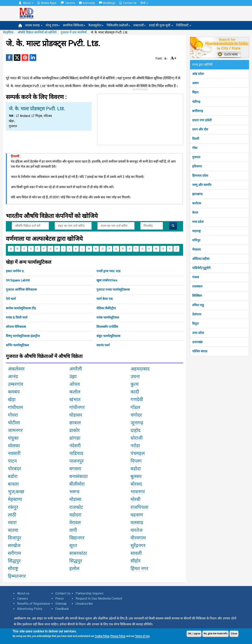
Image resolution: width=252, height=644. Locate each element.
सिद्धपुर (14, 561)
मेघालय (196, 249)
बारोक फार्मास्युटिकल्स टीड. (21, 308)
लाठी (12, 515)
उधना (135, 377)
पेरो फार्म (11, 299)
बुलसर (136, 476)
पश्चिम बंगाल (200, 351)
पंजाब (195, 277)
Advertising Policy (30, 609)
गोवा (195, 148)
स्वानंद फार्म (103, 345)
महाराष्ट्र (196, 231)
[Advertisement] (140, 119)
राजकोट (76, 507)
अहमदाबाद (140, 369)
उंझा (73, 377)
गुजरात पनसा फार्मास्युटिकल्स (113, 290)
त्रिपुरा (195, 324)
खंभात (75, 400)
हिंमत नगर (139, 569)
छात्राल (75, 423)
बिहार (195, 92)
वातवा (13, 530)
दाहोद (136, 430)
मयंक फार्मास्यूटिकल (108, 317)
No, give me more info (215, 634)
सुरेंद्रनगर (138, 546)
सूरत (73, 546)
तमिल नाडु (198, 305)
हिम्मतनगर (17, 576)
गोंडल (135, 407)
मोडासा (75, 499)
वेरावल (75, 523)
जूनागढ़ (137, 423)
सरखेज (14, 546)
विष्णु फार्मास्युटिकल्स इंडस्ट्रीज (23, 336)
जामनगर (15, 430)
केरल (195, 213)
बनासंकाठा (78, 476)
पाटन (12, 461)
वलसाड (137, 523)
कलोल (75, 392)
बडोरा (13, 476)
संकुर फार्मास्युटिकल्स (108, 336)
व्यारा (12, 523)
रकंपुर (13, 507)
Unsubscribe (84, 604)
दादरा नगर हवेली (202, 120)
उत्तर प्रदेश (198, 333)
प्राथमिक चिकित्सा (74, 25)
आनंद (13, 377)
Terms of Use (142, 636)
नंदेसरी (75, 446)
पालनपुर (76, 461)
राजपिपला (139, 507)
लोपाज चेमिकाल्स (16, 327)
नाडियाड (76, 453)
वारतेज (137, 530)
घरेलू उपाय (53, 25)
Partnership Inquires (90, 593)
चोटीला (14, 423)
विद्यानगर (77, 538)
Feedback (62, 609)
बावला (13, 484)
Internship (87, 3)
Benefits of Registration (34, 604)
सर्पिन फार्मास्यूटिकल (17, 345)
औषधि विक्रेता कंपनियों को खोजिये (37, 32)
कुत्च (135, 384)
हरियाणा (197, 166)
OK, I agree (194, 634)
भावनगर (138, 492)
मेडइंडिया (8, 32)
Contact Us (128, 3)
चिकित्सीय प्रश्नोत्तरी (118, 25)
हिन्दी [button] (144, 3)
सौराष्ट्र (13, 569)
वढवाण (137, 515)
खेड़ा (12, 400)
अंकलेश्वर (16, 369)
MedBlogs (107, 3)
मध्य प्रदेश (198, 222)
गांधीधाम (15, 407)
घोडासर (76, 415)
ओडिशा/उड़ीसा (201, 259)
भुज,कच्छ (16, 492)
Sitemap (61, 604)
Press (60, 599)
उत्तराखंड (197, 342)
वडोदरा (75, 515)
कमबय (14, 392)
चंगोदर (136, 415)
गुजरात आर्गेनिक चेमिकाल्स (21, 290)
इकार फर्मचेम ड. (15, 271)
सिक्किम (197, 296)
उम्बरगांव (15, 384)
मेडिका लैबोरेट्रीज (106, 308)
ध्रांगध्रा (75, 438)
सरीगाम (14, 553)
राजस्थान (197, 286)
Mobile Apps (47, 3)
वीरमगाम (138, 538)
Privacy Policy (118, 636)
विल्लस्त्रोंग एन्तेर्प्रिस (107, 327)
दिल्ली (196, 139)
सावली (136, 553)
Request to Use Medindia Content (99, 599)
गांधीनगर (77, 407)
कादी (135, 392)
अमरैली (76, 369)
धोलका (14, 446)
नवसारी (14, 453)
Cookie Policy (102, 636)
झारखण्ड (197, 194)
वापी (73, 530)
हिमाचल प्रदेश (200, 176)
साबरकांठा (78, 553)
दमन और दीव (200, 129)
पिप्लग (136, 461)
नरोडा (135, 446)
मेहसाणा (15, 499)
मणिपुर (196, 240)
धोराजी (137, 438)
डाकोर (75, 430)
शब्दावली (139, 25)
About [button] (26, 3)
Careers (68, 3)
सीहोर (136, 561)
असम (195, 83)
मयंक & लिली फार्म (17, 317)
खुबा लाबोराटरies (107, 280)
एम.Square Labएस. (18, 280)
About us (23, 593)
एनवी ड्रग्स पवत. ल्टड (108, 271)
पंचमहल (138, 453)
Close (234, 634)
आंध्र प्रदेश (198, 74)
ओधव (75, 384)
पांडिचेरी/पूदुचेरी (201, 268)
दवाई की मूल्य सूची (161, 25)
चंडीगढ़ (196, 102)
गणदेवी (137, 400)
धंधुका (13, 438)
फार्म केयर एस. (105, 299)
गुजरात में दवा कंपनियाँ (74, 32)
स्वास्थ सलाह (34, 25)
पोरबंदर (14, 469)
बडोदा (136, 469)
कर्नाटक (197, 203)
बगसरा (75, 469)
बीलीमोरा (77, 484)
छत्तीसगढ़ (198, 111)
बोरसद (136, 484)
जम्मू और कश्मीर (202, 185)
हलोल (74, 569)
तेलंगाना (197, 314)
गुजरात (196, 157)
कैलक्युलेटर (96, 25)
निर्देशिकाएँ (184, 25)
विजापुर (14, 538)
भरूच (74, 492)
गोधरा (13, 415)
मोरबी (135, 499)
